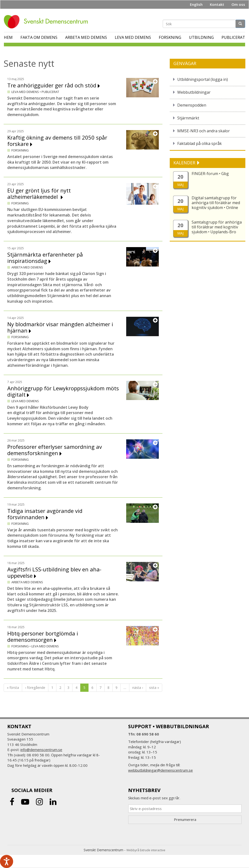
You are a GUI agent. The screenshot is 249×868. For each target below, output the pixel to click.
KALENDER (185, 163)
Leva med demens (133, 37)
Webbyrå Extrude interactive (146, 850)
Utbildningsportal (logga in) (203, 79)
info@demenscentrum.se (41, 750)
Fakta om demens (39, 37)
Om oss (238, 4)
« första (13, 688)
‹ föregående (35, 688)
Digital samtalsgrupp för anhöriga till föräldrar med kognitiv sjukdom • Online (216, 203)
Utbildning (201, 37)
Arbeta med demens (86, 37)
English (196, 4)
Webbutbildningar (194, 92)
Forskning (170, 37)
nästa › (138, 688)
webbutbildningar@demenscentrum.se (160, 770)
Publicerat (233, 37)
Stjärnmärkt (188, 118)
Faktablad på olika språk (200, 143)
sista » (154, 688)
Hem (8, 37)
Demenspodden (192, 105)
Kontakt (217, 4)
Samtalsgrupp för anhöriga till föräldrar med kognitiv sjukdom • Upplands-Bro (217, 227)
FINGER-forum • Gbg (210, 174)
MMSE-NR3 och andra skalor (204, 131)
